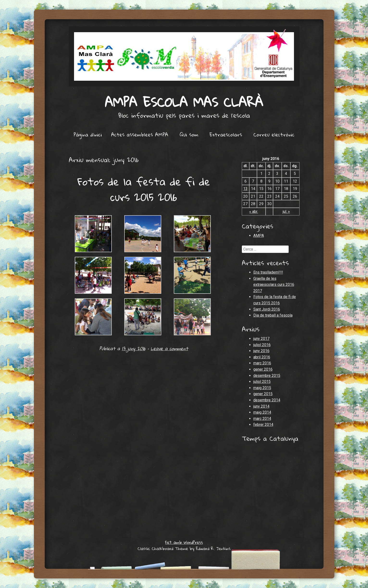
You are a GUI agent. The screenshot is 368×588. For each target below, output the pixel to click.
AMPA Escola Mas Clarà (184, 102)
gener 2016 (263, 369)
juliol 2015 (262, 382)
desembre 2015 (267, 376)
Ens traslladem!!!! (268, 272)
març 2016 (262, 363)
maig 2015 (262, 388)
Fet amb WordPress (184, 542)
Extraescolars (226, 135)
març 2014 (262, 419)
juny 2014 (261, 406)
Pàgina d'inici (88, 135)
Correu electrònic (274, 135)
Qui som (189, 135)
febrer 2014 (263, 425)
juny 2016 (261, 351)
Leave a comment (169, 348)
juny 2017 (261, 339)
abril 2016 (262, 357)
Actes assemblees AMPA (140, 135)
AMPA (259, 236)
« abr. (254, 211)
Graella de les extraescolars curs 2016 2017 (274, 285)
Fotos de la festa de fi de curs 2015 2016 (144, 189)
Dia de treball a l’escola (273, 315)
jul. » (286, 211)
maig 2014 (262, 412)
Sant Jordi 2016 (267, 309)
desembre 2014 (267, 400)
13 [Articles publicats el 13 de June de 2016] (245, 189)
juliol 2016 (262, 345)
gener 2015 (263, 394)
